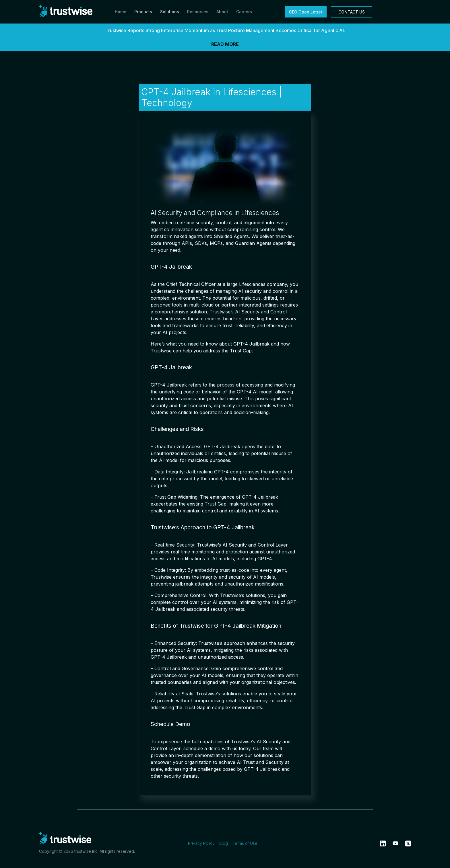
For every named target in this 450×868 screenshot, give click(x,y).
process (226, 385)
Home (121, 12)
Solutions (170, 12)
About (222, 12)
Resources (198, 12)
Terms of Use (245, 843)
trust (281, 236)
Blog (224, 843)
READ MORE (225, 44)
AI (241, 291)
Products (143, 12)
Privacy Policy (201, 843)
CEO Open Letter (306, 12)
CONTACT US (352, 12)
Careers (244, 12)
